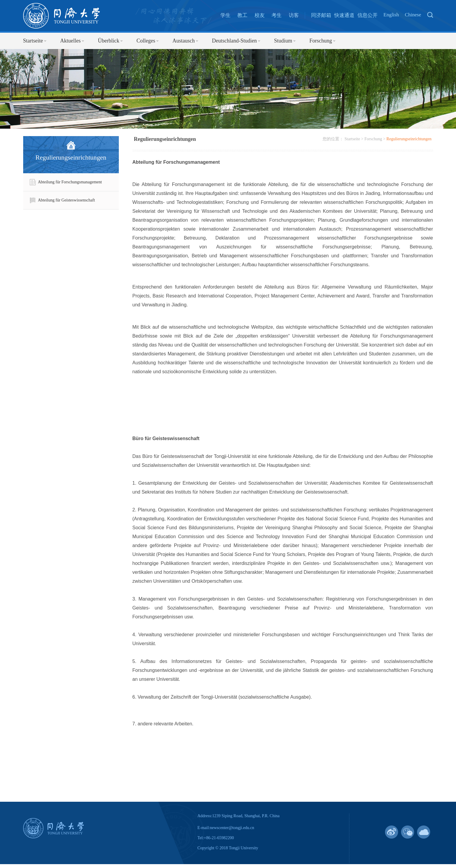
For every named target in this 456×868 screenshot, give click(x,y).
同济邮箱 (321, 15)
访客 (294, 15)
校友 (260, 15)
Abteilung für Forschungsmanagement (66, 182)
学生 (225, 15)
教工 (242, 15)
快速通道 (344, 15)
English (391, 15)
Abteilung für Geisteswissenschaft (62, 200)
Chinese (413, 15)
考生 (277, 15)
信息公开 (367, 15)
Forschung (373, 139)
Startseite (352, 139)
